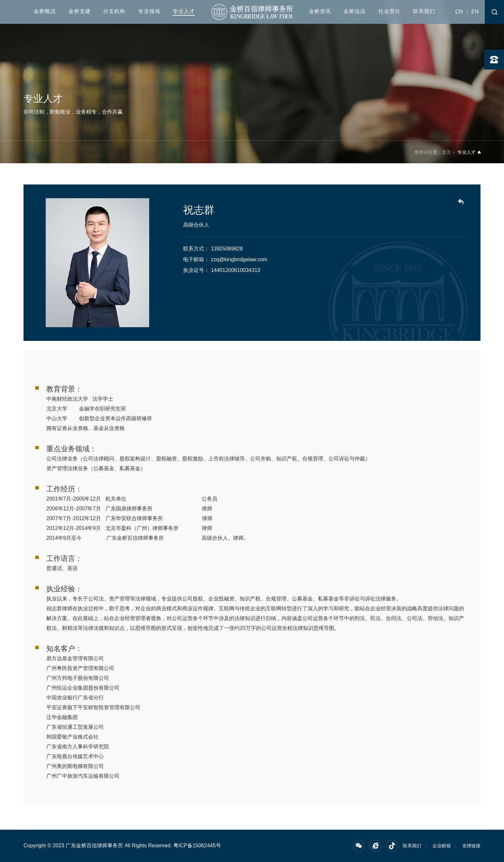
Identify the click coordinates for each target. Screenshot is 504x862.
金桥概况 (45, 11)
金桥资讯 (320, 11)
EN (475, 12)
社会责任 (389, 11)
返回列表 (462, 203)
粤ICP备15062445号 (197, 846)
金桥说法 (354, 11)
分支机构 (114, 11)
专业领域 (149, 11)
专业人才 (184, 11)
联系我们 (424, 11)
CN (459, 12)
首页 (447, 152)
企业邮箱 (442, 846)
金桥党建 (80, 11)
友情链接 (471, 846)
